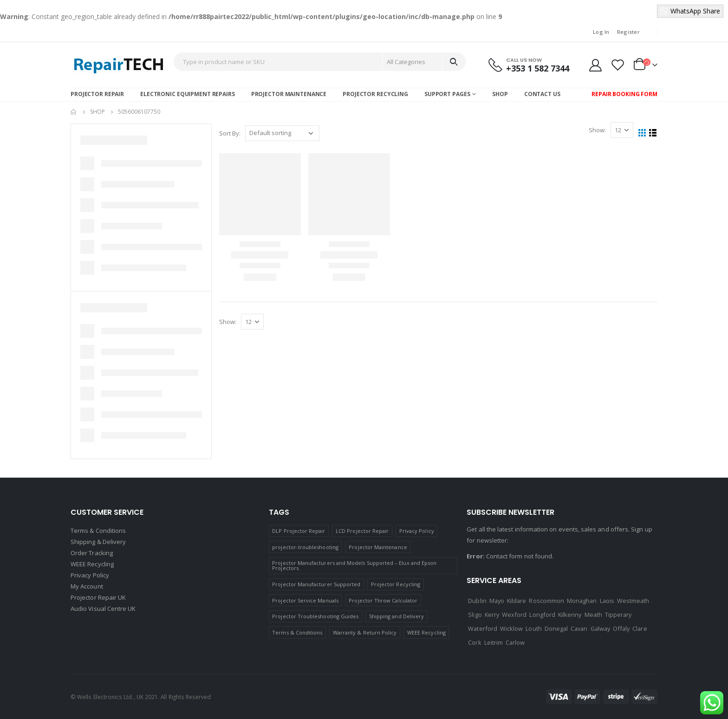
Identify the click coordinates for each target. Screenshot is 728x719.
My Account (87, 586)
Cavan (579, 628)
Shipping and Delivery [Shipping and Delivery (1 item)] (396, 616)
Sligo (475, 615)
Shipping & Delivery (98, 542)
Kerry (492, 615)
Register (628, 32)
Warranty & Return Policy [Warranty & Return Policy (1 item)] (365, 632)
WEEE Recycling (92, 564)
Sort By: (230, 133)
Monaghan (582, 601)
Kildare (517, 601)
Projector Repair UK (98, 597)
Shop (500, 94)
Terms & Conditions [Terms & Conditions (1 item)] (297, 632)
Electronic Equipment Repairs (188, 94)
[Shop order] (282, 133)
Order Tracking (92, 553)
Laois (607, 601)
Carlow (515, 642)
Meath (593, 615)
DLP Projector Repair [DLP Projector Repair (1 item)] (299, 531)
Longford (542, 615)
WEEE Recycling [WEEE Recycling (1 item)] (426, 632)
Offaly (621, 628)
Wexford (514, 615)
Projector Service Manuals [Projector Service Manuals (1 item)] (305, 600)
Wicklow (511, 628)
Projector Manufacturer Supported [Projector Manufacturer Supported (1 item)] (316, 584)
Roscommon (546, 601)
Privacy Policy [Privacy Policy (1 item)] (417, 531)
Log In (601, 32)
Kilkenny (570, 615)
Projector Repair (97, 94)
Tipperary (618, 615)
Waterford (483, 628)
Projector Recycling (375, 94)
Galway (600, 628)
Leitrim (494, 642)
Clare (640, 628)
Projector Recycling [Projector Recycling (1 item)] (396, 584)
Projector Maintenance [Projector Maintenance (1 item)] (378, 547)
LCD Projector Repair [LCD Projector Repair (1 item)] (362, 531)
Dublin (477, 601)
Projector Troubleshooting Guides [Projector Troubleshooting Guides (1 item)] (315, 616)
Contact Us (542, 94)
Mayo (497, 601)
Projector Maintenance (289, 94)
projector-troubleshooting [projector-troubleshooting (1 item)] (305, 547)
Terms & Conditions (98, 531)
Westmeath (633, 601)
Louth (533, 628)
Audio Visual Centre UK (103, 609)
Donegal (556, 628)
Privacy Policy (90, 575)
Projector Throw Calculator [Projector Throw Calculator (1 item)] (383, 600)
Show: (597, 130)
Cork (474, 642)
